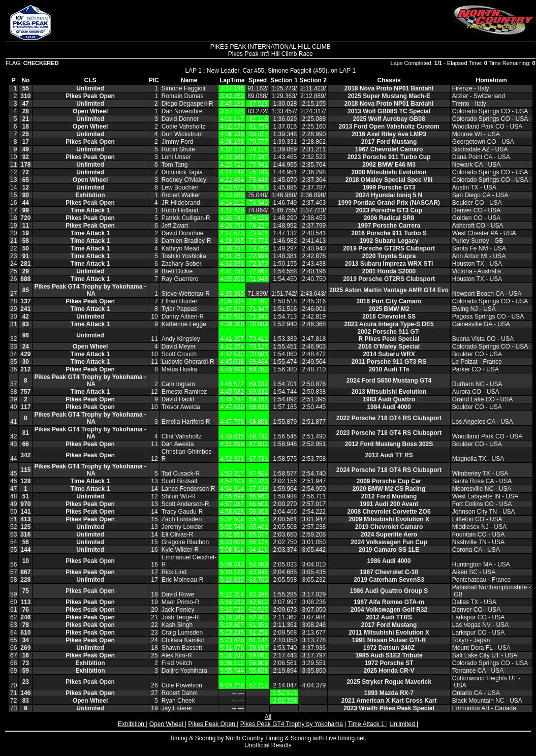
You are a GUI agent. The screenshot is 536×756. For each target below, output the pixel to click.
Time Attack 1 (367, 724)
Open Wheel (167, 724)
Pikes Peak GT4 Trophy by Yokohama (292, 724)
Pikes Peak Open (212, 724)
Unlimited (403, 724)
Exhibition (132, 724)
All (268, 717)
